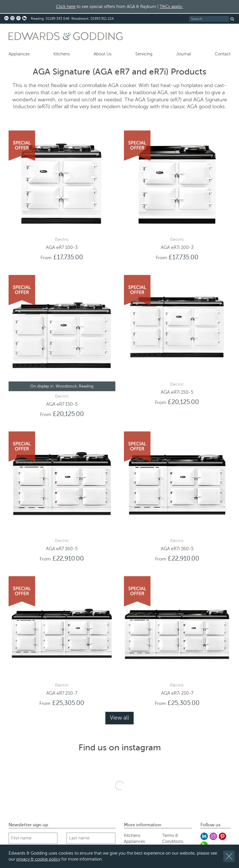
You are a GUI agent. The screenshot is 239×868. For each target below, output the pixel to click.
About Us (103, 54)
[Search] (209, 19)
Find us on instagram (120, 748)
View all (119, 718)
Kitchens (62, 54)
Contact (223, 54)
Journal (184, 54)
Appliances (19, 54)
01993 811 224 (102, 19)
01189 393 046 (58, 19)
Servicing (144, 54)
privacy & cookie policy (38, 859)
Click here (66, 7)
